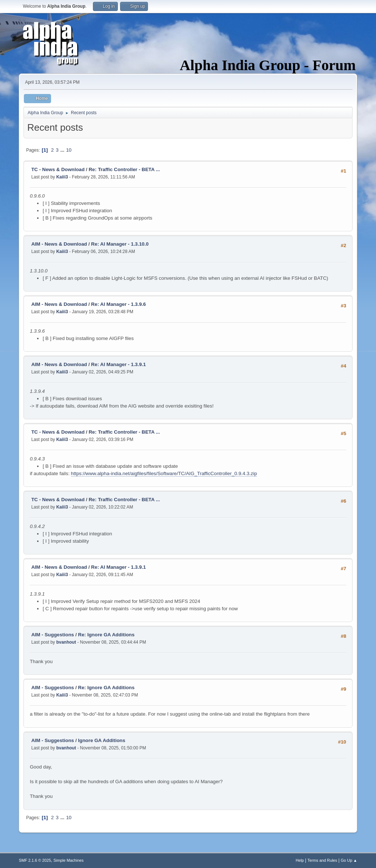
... (63, 150)
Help (300, 860)
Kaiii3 (62, 177)
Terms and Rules (322, 860)
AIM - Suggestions (53, 635)
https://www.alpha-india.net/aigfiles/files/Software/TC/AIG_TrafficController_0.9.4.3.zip (164, 473)
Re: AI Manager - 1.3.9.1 (118, 364)
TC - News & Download (58, 169)
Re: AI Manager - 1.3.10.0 (120, 244)
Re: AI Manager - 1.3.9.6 (118, 304)
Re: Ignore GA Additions (106, 635)
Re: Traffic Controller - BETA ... (124, 169)
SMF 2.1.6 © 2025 (35, 860)
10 (69, 150)
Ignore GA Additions (102, 740)
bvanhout (66, 642)
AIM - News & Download (59, 244)
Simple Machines (69, 860)
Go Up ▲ (349, 860)
